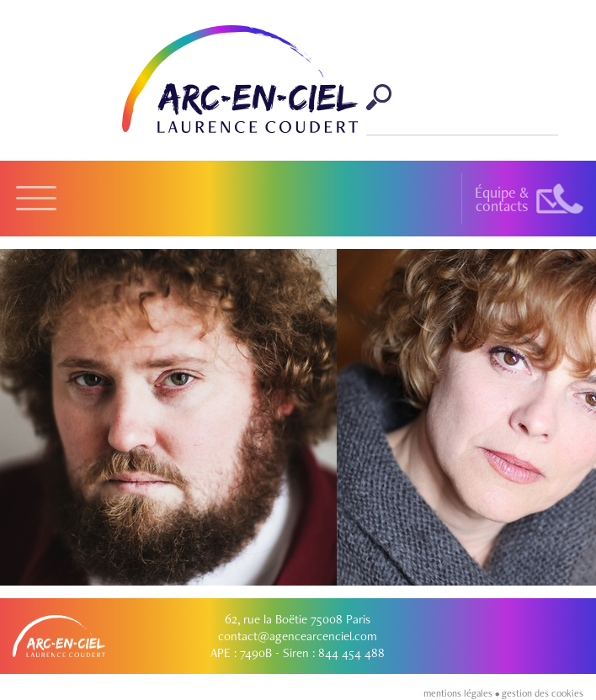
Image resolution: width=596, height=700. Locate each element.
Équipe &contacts (502, 199)
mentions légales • (463, 693)
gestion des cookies (543, 693)
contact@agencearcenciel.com (298, 636)
